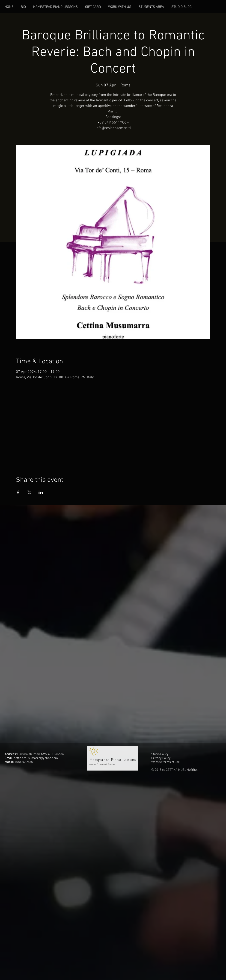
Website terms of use (165, 762)
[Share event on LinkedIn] (41, 492)
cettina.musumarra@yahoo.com (36, 758)
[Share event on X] (29, 492)
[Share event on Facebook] (18, 492)
